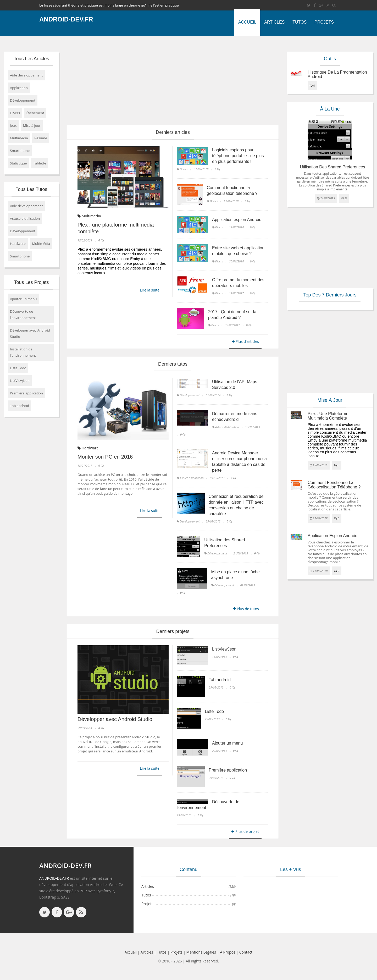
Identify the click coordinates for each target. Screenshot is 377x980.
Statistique (18, 163)
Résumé (41, 138)
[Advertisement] (173, 80)
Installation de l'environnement (23, 352)
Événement (35, 113)
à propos (228, 952)
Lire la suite (150, 290)
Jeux (13, 125)
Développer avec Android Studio (30, 333)
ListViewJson (20, 381)
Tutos (300, 22)
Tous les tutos (31, 189)
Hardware (18, 244)
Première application (26, 393)
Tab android (20, 406)
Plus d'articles (245, 341)
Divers (15, 113)
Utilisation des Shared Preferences (332, 167)
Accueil (247, 22)
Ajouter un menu (23, 299)
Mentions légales (201, 952)
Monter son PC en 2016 (105, 457)
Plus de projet (245, 831)
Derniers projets (173, 631)
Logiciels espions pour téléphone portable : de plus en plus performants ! (238, 156)
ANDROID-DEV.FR (54, 878)
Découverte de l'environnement (23, 315)
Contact (246, 952)
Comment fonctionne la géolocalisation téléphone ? (334, 485)
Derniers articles (173, 132)
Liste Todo (18, 368)
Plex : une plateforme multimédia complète (328, 416)
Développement (23, 100)
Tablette (40, 163)
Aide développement (26, 75)
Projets (324, 22)
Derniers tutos (173, 364)
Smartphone (20, 151)
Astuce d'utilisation (25, 218)
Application (19, 88)
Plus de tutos (246, 609)
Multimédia (19, 138)
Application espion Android (237, 220)
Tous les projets (31, 282)
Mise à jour (32, 125)
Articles (274, 22)
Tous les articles (31, 59)
